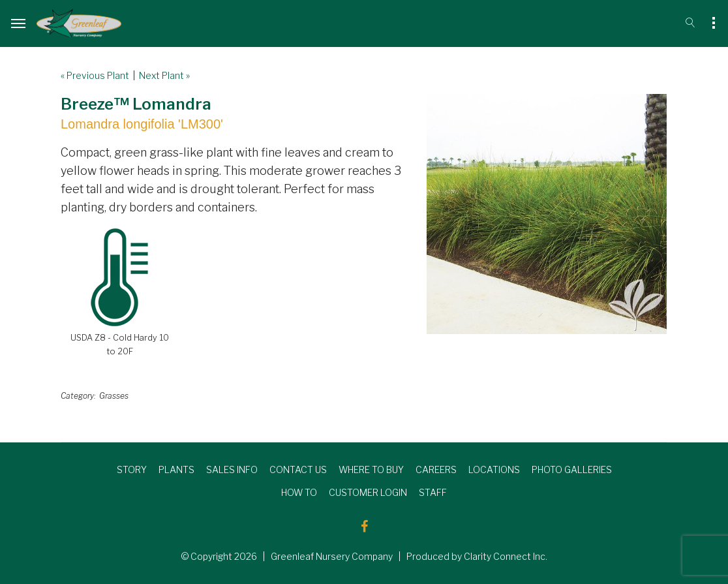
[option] (547, 214)
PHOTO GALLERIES (572, 469)
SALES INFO (232, 469)
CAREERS (436, 469)
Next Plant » (164, 75)
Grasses (114, 396)
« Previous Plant (95, 75)
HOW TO (299, 492)
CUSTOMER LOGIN (368, 492)
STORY (132, 469)
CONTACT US (298, 469)
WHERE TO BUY (371, 469)
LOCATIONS (494, 469)
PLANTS (176, 469)
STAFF (433, 492)
